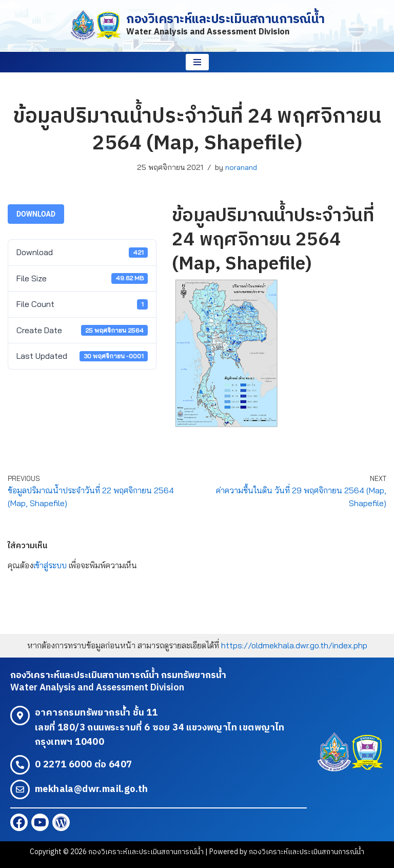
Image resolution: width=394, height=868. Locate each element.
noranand (241, 167)
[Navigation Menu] (197, 62)
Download (36, 214)
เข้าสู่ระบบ (50, 565)
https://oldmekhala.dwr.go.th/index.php (294, 645)
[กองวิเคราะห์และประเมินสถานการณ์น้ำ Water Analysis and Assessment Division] (197, 26)
